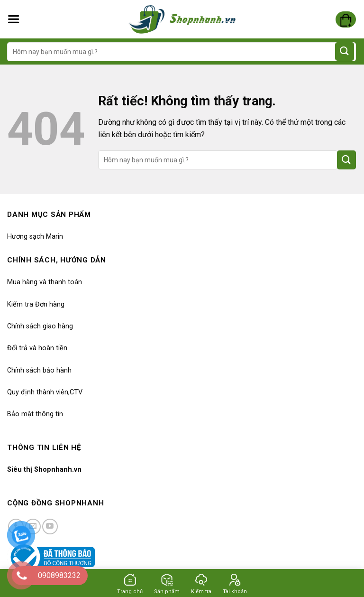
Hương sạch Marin (35, 237)
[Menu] (14, 19)
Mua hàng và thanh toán (45, 282)
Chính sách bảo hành (39, 370)
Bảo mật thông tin (35, 414)
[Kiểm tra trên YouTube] (50, 527)
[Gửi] (345, 51)
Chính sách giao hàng (40, 326)
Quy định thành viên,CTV (45, 392)
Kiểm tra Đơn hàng (36, 304)
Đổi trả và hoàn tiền (37, 348)
